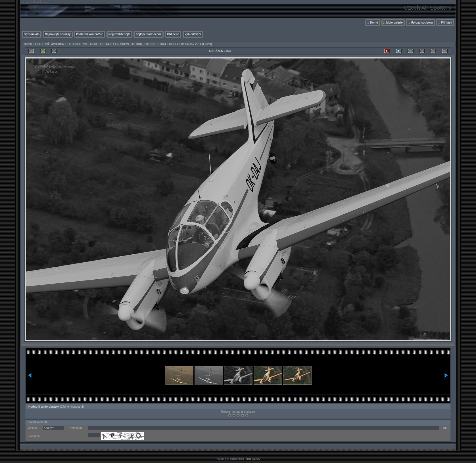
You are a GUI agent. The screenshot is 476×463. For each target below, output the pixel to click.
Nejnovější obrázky (58, 34)
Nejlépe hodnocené (149, 34)
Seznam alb (32, 34)
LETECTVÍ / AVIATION (50, 44)
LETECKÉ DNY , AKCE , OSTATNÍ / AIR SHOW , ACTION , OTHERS (112, 44)
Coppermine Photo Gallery (245, 459)
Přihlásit (447, 23)
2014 (163, 44)
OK (445, 428)
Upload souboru (422, 23)
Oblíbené (173, 34)
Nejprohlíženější (119, 34)
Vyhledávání (193, 34)
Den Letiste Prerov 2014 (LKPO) (191, 44)
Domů (374, 23)
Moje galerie (394, 23)
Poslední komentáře (90, 34)
